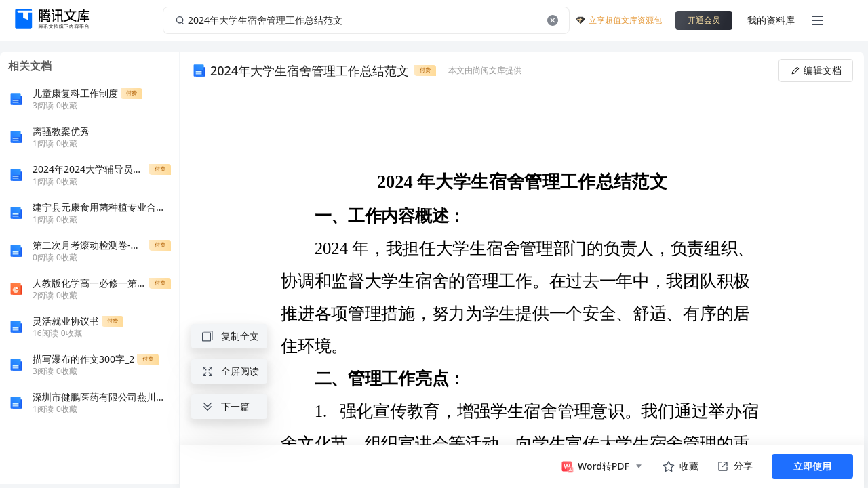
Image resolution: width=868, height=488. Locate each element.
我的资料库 (771, 20)
